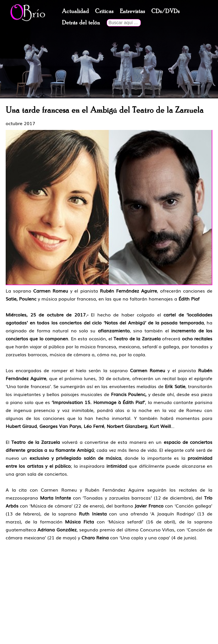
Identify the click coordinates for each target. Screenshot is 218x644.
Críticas (104, 11)
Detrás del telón (81, 23)
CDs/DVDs (165, 11)
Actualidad (75, 11)
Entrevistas (132, 11)
